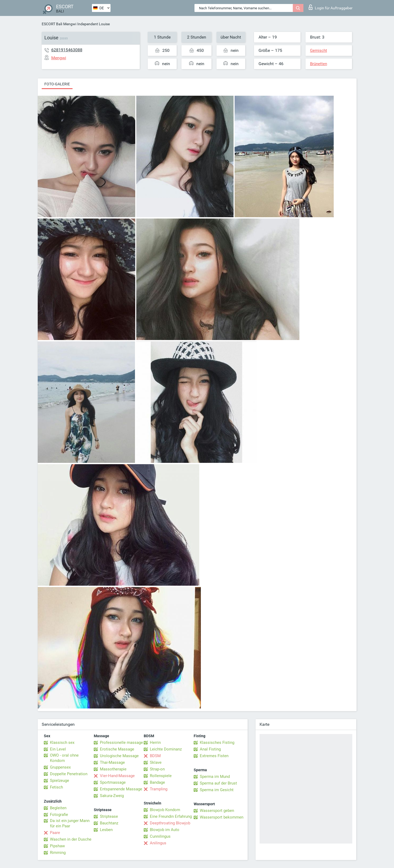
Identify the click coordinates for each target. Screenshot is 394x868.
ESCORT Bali (52, 24)
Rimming (58, 853)
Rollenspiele (161, 776)
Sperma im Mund (215, 777)
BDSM (155, 756)
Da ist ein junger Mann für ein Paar (70, 823)
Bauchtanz (109, 823)
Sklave (156, 762)
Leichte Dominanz (166, 749)
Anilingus (158, 843)
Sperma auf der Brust (218, 783)
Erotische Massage (117, 749)
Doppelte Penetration (69, 774)
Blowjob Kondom (165, 810)
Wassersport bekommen (222, 817)
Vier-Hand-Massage (117, 776)
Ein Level (58, 749)
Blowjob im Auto (165, 830)
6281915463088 (67, 50)
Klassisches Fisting (217, 743)
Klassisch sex (62, 743)
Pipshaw (57, 846)
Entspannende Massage (121, 789)
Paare (55, 833)
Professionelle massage (121, 743)
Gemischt (319, 51)
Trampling (159, 789)
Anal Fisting (210, 749)
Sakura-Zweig (112, 796)
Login (331, 7)
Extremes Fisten (214, 756)
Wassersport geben (217, 811)
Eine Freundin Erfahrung (171, 816)
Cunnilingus (160, 836)
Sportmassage (113, 782)
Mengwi (70, 24)
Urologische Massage (119, 756)
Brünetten (319, 64)
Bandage (157, 782)
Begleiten (58, 808)
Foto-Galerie (57, 84)
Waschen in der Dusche (71, 839)
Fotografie (59, 815)
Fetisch (56, 787)
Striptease (109, 816)
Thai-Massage (112, 762)
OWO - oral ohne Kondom (64, 758)
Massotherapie (113, 769)
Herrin (155, 743)
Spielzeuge (60, 781)
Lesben (106, 830)
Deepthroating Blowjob (170, 823)
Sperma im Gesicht (217, 790)
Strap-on (157, 769)
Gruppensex (60, 767)
